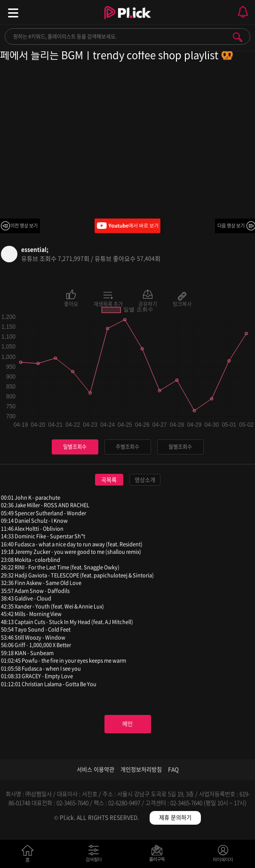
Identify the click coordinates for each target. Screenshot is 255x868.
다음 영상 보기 (231, 225)
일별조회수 (75, 447)
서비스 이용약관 (96, 770)
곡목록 (109, 480)
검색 (238, 37)
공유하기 (148, 303)
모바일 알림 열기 (243, 12)
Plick (128, 21)
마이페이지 (223, 856)
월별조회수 (180, 447)
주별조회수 (127, 447)
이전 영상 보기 (24, 225)
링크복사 (182, 303)
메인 (127, 724)
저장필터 (159, 856)
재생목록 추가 (108, 303)
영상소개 (145, 480)
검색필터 (96, 856)
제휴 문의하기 (175, 818)
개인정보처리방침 (141, 770)
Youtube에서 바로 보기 (127, 226)
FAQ (173, 770)
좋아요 (71, 303)
